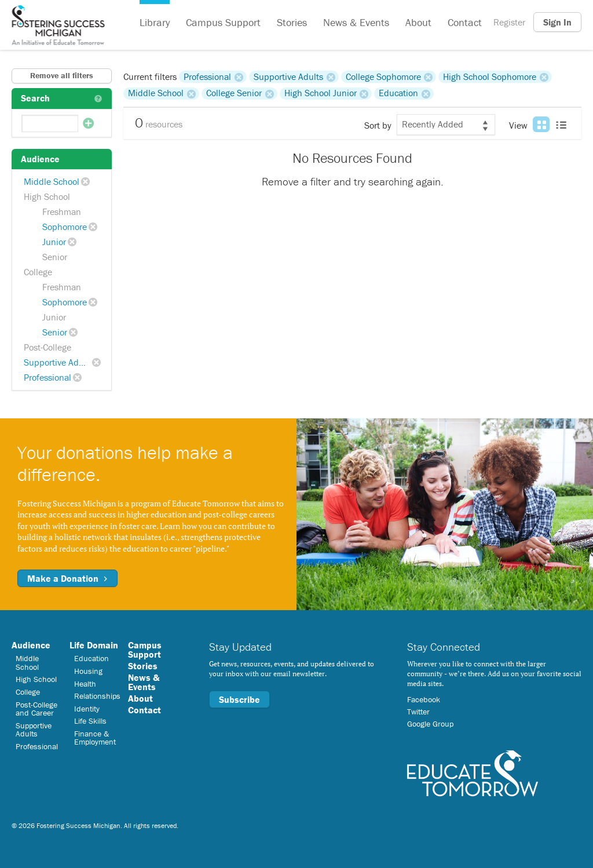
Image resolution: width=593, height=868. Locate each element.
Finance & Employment (95, 738)
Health (85, 684)
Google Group (430, 724)
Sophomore (65, 227)
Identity (87, 709)
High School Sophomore (490, 76)
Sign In (557, 22)
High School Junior (321, 93)
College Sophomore (383, 76)
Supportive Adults (58, 362)
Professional (47, 377)
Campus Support (223, 22)
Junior (54, 242)
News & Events (356, 22)
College (38, 272)
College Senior (234, 93)
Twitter (418, 712)
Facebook (424, 699)
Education (398, 93)
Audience (31, 645)
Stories (292, 22)
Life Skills (90, 721)
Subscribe (239, 699)
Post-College (47, 347)
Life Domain (94, 645)
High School (47, 196)
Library (155, 22)
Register (509, 22)
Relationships (97, 696)
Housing (88, 671)
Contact (465, 22)
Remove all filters (62, 75)
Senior (55, 257)
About (418, 22)
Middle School (52, 181)
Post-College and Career (36, 709)
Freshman (62, 211)
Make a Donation (67, 578)
